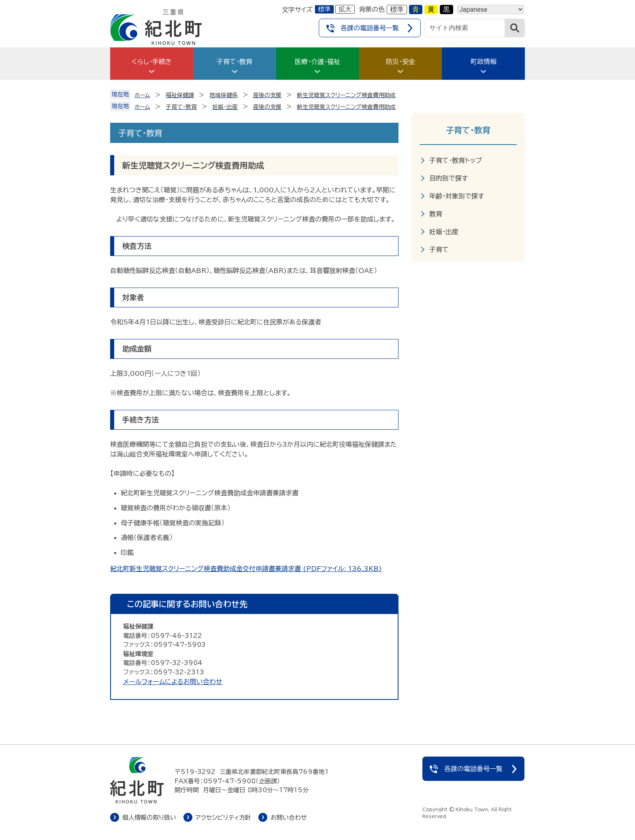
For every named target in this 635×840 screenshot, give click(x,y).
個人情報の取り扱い (149, 818)
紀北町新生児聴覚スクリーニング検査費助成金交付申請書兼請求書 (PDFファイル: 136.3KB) (246, 569)
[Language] (491, 10)
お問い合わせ (289, 818)
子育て (439, 249)
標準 (324, 9)
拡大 (345, 9)
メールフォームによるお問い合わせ (173, 682)
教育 (436, 214)
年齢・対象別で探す (457, 196)
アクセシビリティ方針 (223, 818)
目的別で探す (449, 178)
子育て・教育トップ (456, 160)
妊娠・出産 (444, 232)
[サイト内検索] (465, 28)
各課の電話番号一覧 (370, 28)
